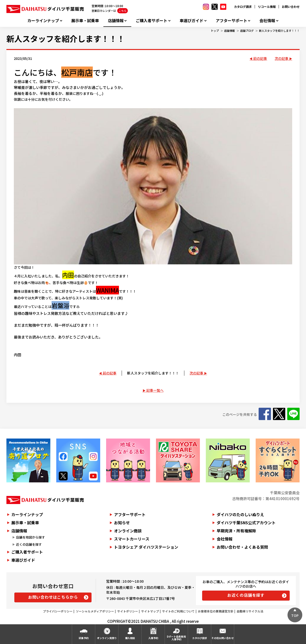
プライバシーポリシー (58, 611)
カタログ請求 (243, 7)
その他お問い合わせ (223, 638)
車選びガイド (191, 21)
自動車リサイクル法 (250, 611)
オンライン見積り (107, 638)
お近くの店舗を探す (246, 595)
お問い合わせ (291, 7)
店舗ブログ (247, 31)
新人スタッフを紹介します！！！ (279, 31)
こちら (123, 11)
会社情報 (267, 21)
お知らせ (122, 523)
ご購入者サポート (152, 21)
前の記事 (260, 58)
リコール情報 (267, 7)
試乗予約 (84, 638)
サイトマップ (150, 611)
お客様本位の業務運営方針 (216, 611)
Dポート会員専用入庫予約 (176, 638)
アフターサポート (231, 21)
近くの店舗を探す (29, 544)
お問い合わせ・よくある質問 (242, 547)
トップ (215, 31)
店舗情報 (116, 21)
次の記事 (282, 58)
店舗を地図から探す (30, 537)
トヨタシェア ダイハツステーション (146, 547)
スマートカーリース (132, 539)
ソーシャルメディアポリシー (95, 611)
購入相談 (130, 638)
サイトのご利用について (178, 611)
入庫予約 (153, 638)
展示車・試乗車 (85, 21)
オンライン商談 (128, 531)
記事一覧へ (155, 390)
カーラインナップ (43, 21)
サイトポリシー (128, 611)
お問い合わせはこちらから (53, 597)
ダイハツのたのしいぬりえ (240, 514)
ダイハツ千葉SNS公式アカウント (246, 523)
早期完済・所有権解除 (236, 531)
